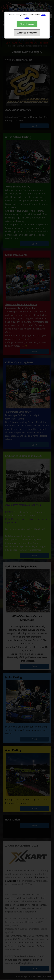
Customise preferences (27, 33)
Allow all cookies (27, 24)
